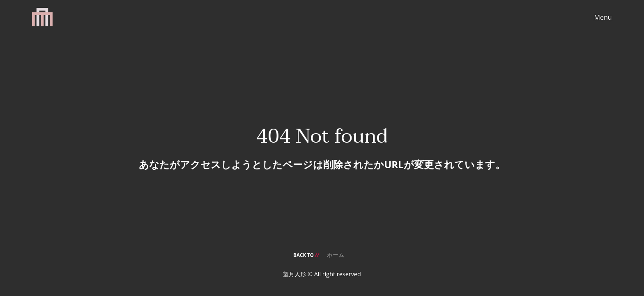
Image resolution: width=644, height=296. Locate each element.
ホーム (336, 255)
